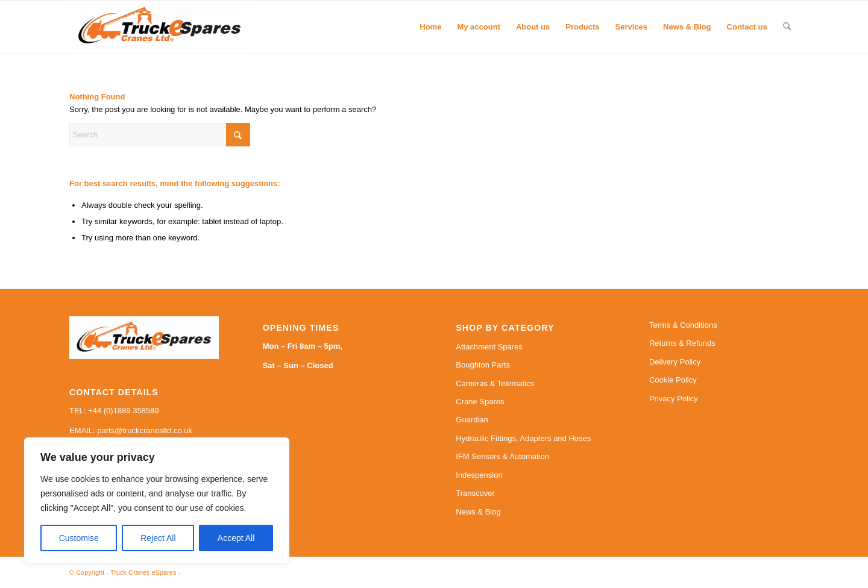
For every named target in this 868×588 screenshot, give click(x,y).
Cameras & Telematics (495, 383)
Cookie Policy (673, 380)
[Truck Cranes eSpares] (160, 27)
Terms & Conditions (683, 325)
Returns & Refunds (682, 343)
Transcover (475, 493)
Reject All (158, 538)
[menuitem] (430, 27)
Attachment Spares (489, 347)
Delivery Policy (675, 362)
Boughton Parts (483, 365)
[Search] (787, 27)
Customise (79, 538)
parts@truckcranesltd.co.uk (145, 430)
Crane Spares (480, 402)
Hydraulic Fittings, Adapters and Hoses (523, 438)
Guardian (472, 420)
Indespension (479, 475)
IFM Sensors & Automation (502, 456)
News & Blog (478, 512)
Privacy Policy (674, 399)
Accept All (236, 538)
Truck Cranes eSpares (143, 572)
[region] (157, 501)
